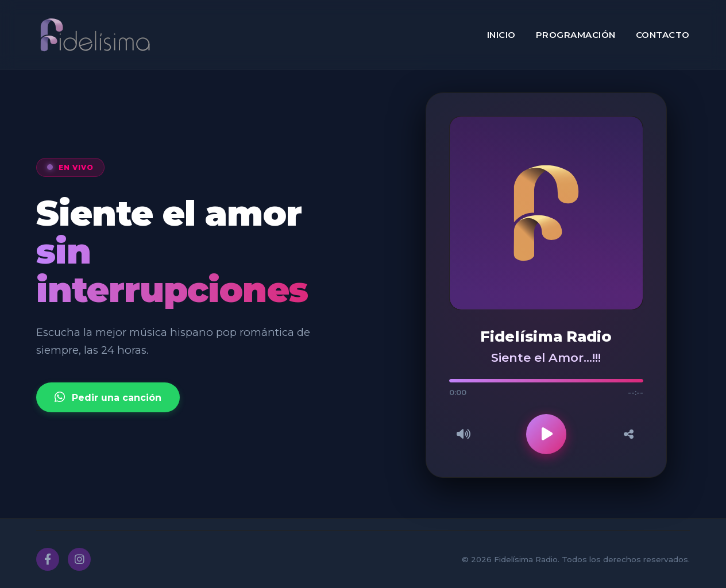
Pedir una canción (108, 398)
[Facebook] (48, 559)
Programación (576, 35)
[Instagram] (79, 559)
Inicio (501, 35)
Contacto (663, 35)
